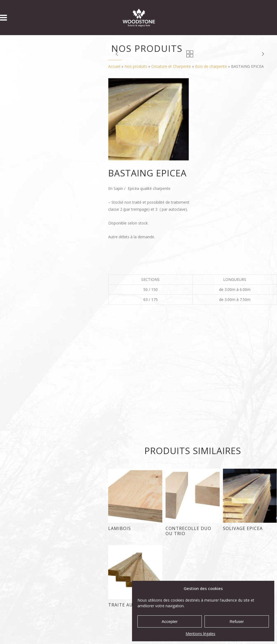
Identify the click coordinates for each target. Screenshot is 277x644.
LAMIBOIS (120, 528)
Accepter (169, 621)
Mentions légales (200, 634)
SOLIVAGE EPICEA (243, 528)
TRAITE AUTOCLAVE (131, 605)
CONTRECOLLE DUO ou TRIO (188, 531)
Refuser (237, 621)
